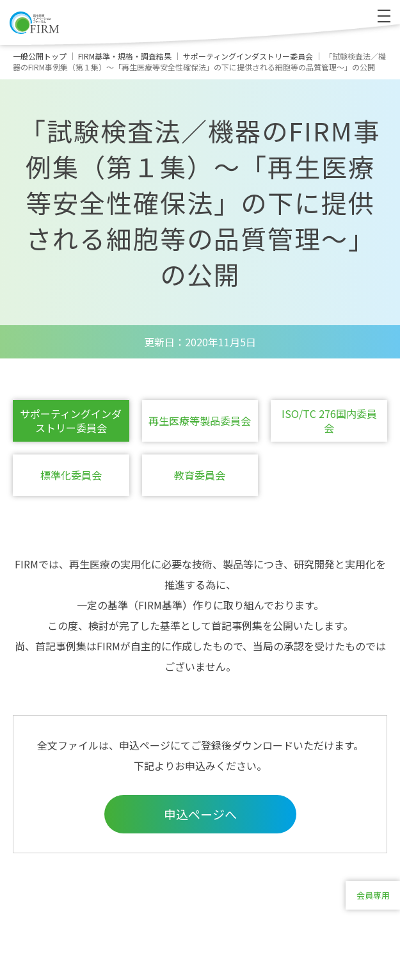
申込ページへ (200, 814)
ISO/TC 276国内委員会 (329, 421)
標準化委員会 (71, 475)
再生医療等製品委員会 (200, 421)
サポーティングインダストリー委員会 (71, 421)
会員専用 (373, 895)
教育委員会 (200, 475)
